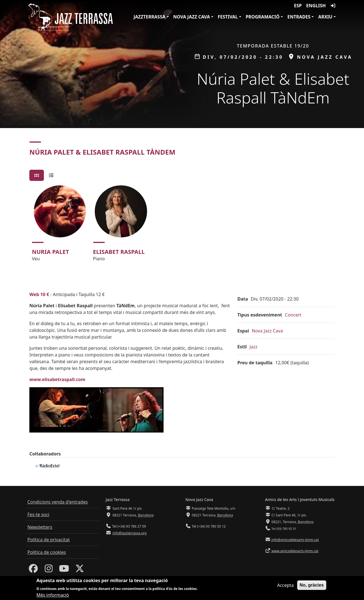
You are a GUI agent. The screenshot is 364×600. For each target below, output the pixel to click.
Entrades (299, 17)
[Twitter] (80, 570)
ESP (298, 6)
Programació (263, 17)
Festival (228, 17)
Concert (293, 315)
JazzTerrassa (150, 17)
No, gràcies (312, 586)
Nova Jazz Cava (192, 17)
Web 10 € (39, 294)
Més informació (53, 596)
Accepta (285, 586)
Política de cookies (47, 552)
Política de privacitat (49, 540)
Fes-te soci (38, 514)
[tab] (37, 175)
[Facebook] (33, 570)
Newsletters (40, 527)
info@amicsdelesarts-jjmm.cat (295, 540)
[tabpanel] (182, 226)
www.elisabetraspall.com (57, 379)
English (316, 6)
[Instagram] (49, 570)
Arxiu (325, 17)
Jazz (254, 347)
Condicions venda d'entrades (58, 502)
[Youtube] (64, 570)
